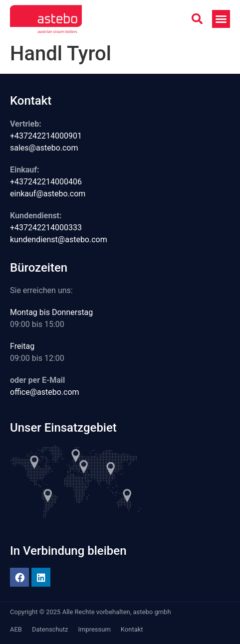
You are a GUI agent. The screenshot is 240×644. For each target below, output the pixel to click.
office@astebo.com (45, 392)
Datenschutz (50, 629)
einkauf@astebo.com (48, 194)
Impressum (94, 629)
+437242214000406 (46, 182)
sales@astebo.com (44, 148)
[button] (197, 19)
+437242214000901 (46, 136)
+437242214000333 (46, 228)
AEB (16, 629)
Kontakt (132, 629)
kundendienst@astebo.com (59, 240)
